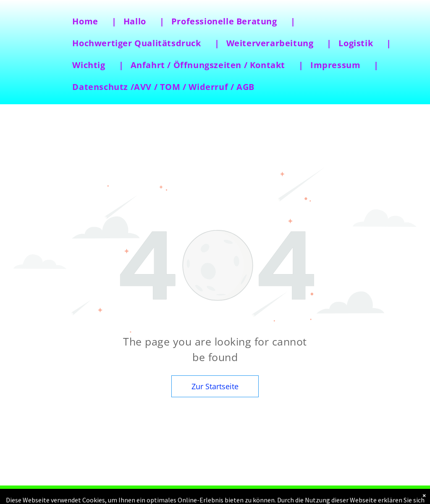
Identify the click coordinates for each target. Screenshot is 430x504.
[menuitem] (90, 21)
